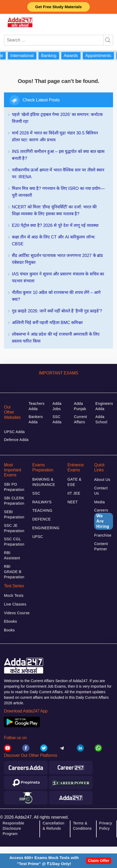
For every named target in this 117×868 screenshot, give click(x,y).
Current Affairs (80, 419)
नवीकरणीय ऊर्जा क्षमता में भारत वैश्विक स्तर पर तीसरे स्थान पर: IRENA (58, 173)
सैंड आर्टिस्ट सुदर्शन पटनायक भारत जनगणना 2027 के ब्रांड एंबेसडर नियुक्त (57, 259)
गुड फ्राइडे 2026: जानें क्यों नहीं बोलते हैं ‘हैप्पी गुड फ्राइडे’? (57, 311)
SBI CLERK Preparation (14, 501)
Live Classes (15, 604)
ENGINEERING (46, 528)
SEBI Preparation (14, 514)
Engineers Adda (104, 406)
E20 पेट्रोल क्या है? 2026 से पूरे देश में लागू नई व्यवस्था (55, 225)
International (25, 56)
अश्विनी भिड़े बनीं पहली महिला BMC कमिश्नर (47, 323)
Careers (104, 519)
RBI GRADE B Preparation (14, 572)
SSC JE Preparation (14, 528)
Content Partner (101, 546)
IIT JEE (74, 493)
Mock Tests (14, 595)
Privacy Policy (106, 826)
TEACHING (42, 510)
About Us (102, 480)
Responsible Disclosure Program (13, 828)
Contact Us (101, 491)
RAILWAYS (42, 502)
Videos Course (17, 613)
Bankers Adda (36, 419)
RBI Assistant (12, 555)
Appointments (102, 56)
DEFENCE (42, 519)
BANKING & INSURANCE (44, 482)
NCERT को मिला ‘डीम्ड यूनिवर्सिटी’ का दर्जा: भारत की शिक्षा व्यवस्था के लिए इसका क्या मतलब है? (54, 210)
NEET (73, 502)
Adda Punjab (80, 406)
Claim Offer (99, 860)
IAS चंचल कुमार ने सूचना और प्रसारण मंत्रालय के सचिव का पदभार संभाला (58, 277)
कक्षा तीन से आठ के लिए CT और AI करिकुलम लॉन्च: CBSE (54, 240)
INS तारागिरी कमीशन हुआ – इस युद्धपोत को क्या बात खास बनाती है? (58, 155)
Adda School (101, 419)
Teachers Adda (37, 406)
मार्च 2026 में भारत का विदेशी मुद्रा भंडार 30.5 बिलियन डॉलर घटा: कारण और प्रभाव (55, 136)
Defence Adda (16, 440)
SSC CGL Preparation (14, 542)
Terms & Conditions (82, 826)
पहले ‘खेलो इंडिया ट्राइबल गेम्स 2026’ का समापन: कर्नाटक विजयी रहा (57, 118)
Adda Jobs (57, 406)
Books (9, 630)
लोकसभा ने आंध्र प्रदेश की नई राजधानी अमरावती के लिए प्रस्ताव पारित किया (56, 338)
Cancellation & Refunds (53, 826)
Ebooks (10, 621)
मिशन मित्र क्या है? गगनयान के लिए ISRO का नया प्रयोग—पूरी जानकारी (58, 192)
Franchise (103, 535)
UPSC (38, 537)
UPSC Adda (14, 432)
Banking (52, 56)
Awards (74, 56)
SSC (36, 493)
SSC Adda (57, 419)
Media (100, 502)
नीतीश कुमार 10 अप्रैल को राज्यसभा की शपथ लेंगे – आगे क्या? (56, 296)
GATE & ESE (75, 482)
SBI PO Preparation (14, 487)
